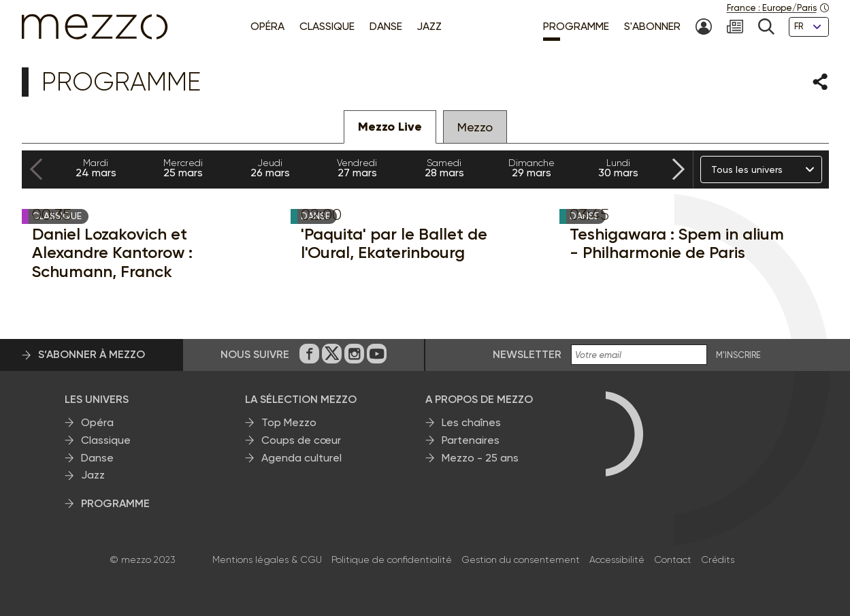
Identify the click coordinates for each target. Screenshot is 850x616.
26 (270, 168)
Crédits (718, 560)
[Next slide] (679, 170)
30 (619, 168)
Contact (673, 560)
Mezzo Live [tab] (390, 127)
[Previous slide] (36, 170)
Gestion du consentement (521, 560)
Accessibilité (617, 560)
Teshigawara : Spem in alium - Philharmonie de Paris (677, 243)
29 (532, 168)
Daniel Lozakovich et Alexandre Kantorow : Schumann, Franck (112, 253)
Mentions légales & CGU (267, 560)
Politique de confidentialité (392, 560)
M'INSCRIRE (738, 355)
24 (96, 168)
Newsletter (527, 354)
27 (357, 168)
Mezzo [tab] (475, 127)
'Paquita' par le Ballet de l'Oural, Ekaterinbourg (394, 243)
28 (444, 168)
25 (183, 168)
